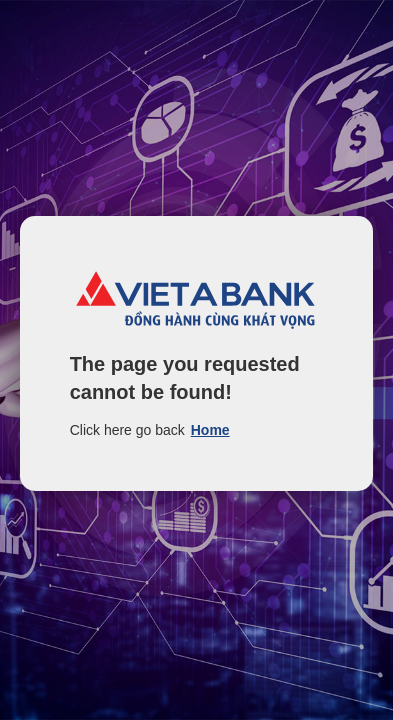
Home (210, 430)
